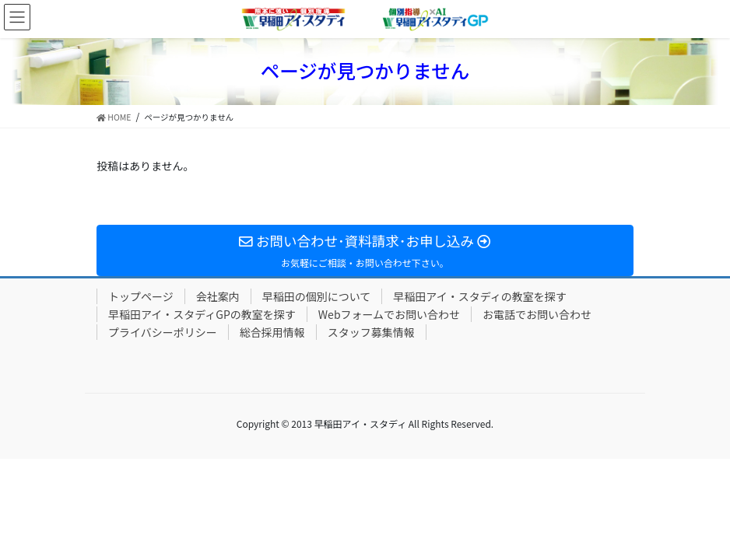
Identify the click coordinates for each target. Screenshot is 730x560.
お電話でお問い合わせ (537, 314)
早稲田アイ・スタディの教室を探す (479, 296)
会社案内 (218, 296)
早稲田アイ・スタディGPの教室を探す (202, 314)
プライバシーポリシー (163, 332)
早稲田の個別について (317, 296)
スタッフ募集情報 (371, 332)
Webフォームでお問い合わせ (389, 314)
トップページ (141, 296)
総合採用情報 (272, 332)
